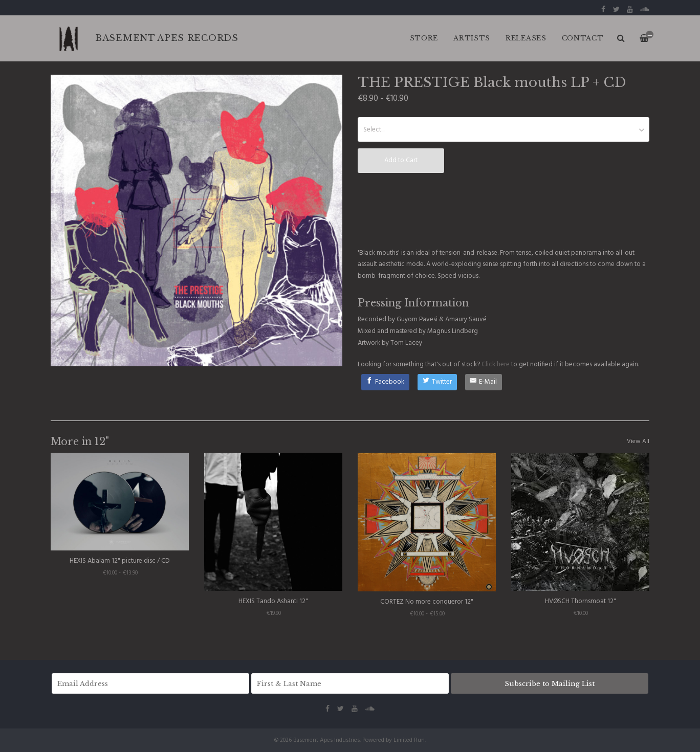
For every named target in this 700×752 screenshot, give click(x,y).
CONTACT (583, 38)
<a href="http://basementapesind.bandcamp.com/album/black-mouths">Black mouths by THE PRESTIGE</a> (434, 212)
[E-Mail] (484, 382)
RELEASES (526, 38)
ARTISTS (472, 38)
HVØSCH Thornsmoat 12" (581, 601)
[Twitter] (437, 382)
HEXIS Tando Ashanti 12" (273, 601)
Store (424, 38)
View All (638, 441)
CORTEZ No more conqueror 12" (427, 602)
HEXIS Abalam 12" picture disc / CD (120, 561)
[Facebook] (386, 382)
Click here (496, 364)
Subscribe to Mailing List (550, 684)
